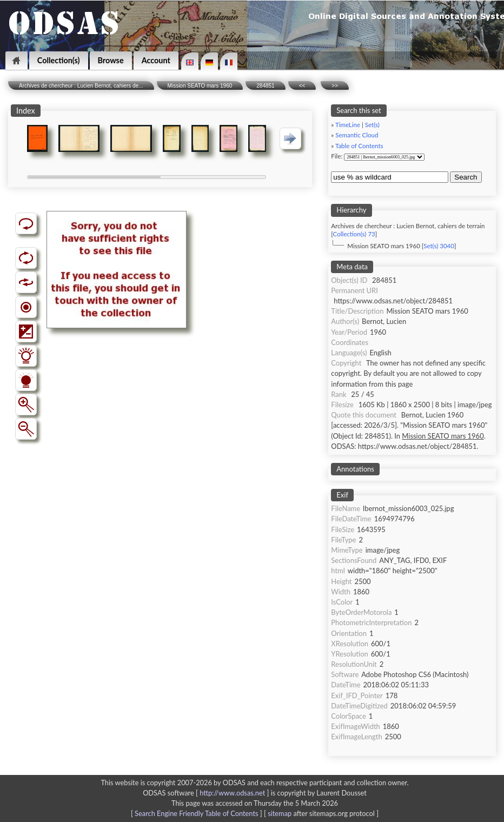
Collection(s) (59, 60)
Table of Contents (359, 146)
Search (466, 177)
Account (156, 60)
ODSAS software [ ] (207, 793)
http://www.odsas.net (232, 793)
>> (335, 86)
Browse (111, 60)
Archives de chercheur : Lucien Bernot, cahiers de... (81, 86)
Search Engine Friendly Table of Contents (196, 813)
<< (302, 86)
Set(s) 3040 (439, 246)
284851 (265, 86)
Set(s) (372, 125)
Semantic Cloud (357, 135)
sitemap (280, 813)
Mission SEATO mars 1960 (200, 86)
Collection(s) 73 (354, 234)
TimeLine (348, 125)
